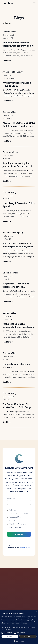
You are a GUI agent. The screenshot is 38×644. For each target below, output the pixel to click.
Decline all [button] (28, 636)
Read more (9, 629)
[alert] (19, 627)
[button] (19, 23)
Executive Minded (16, 517)
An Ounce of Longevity (19, 513)
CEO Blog (13, 520)
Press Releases (15, 527)
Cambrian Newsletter (18, 524)
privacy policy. (25, 547)
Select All (13, 510)
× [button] (36, 612)
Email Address (11, 498)
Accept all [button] (10, 636)
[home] (8, 3)
